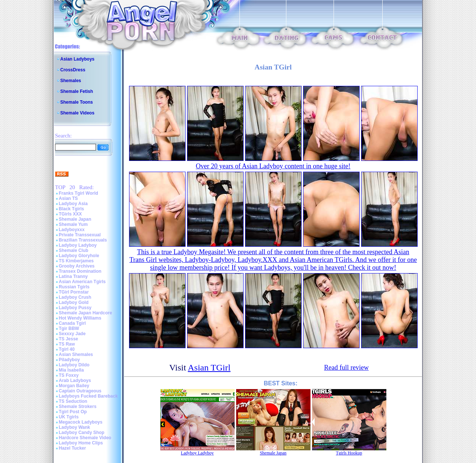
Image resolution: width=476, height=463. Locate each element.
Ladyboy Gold (74, 302)
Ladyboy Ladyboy (78, 245)
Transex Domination (80, 271)
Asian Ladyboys (77, 59)
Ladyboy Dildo (74, 365)
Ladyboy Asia (73, 204)
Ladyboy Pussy (75, 308)
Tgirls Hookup (349, 453)
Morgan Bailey (74, 386)
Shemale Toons (77, 102)
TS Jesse (68, 339)
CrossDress (73, 70)
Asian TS (68, 198)
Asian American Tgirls (82, 282)
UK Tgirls (69, 417)
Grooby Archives (77, 266)
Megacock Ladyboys (81, 422)
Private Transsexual (80, 235)
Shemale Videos (77, 113)
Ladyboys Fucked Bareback (88, 396)
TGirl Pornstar (74, 292)
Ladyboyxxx (72, 230)
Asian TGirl (209, 368)
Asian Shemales (76, 354)
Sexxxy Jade (72, 334)
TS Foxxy (69, 375)
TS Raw (67, 344)
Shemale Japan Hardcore (85, 313)
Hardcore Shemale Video (85, 438)
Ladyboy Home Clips (81, 443)
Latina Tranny (73, 276)
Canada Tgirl (72, 323)
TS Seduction (73, 401)
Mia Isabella (71, 370)
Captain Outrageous (80, 391)
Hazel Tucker (72, 448)
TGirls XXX (70, 214)
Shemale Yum (73, 224)
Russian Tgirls (74, 287)
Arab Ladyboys (75, 381)
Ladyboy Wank (74, 427)
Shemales (71, 81)
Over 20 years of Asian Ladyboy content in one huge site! (273, 166)
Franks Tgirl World (78, 193)
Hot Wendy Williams (80, 318)
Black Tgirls (71, 209)
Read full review (347, 368)
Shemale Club (73, 250)
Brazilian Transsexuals (83, 240)
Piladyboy (69, 360)
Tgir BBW (69, 328)
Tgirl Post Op (73, 412)
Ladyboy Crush (75, 297)
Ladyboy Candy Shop (82, 433)
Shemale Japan (75, 219)
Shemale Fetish (77, 91)
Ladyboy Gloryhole (79, 256)
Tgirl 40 (67, 349)
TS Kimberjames (76, 261)
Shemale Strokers (78, 407)
